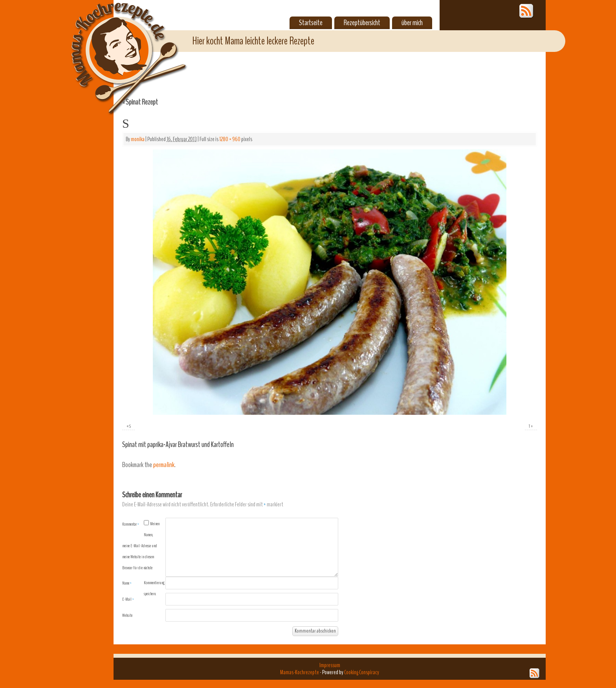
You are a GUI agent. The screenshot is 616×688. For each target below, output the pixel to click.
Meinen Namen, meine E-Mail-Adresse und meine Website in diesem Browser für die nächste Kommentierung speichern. (143, 559)
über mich (412, 23)
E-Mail (128, 599)
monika (138, 139)
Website (127, 615)
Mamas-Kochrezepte (117, 49)
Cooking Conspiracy (362, 672)
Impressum (330, 665)
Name (127, 583)
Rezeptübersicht (362, 23)
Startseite (311, 23)
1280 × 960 (230, 139)
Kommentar (131, 524)
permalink (164, 465)
